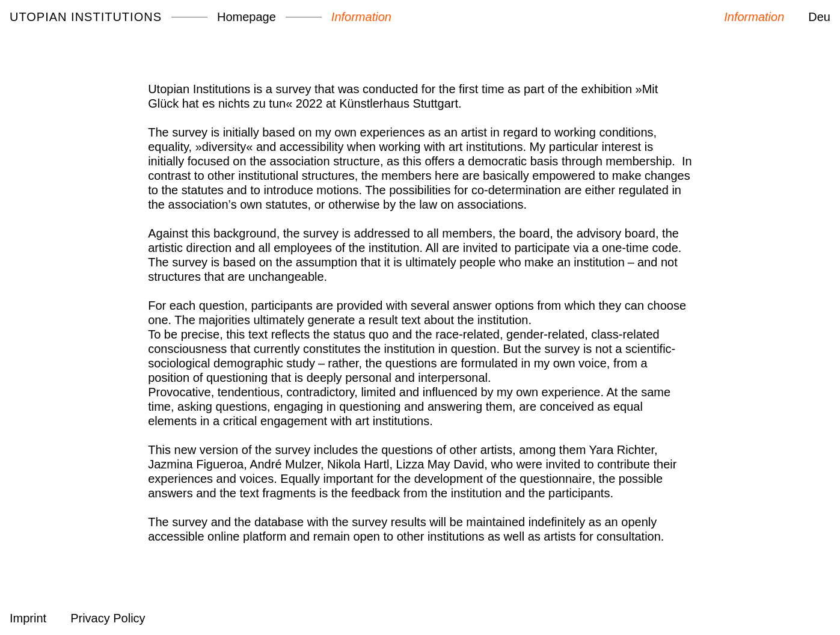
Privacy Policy (108, 618)
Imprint (28, 618)
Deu (819, 17)
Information (361, 17)
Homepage (247, 17)
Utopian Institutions (86, 17)
